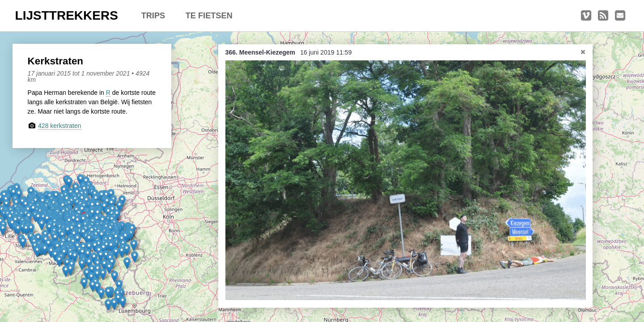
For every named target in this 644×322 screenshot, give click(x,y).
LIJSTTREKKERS (67, 15)
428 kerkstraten (60, 126)
